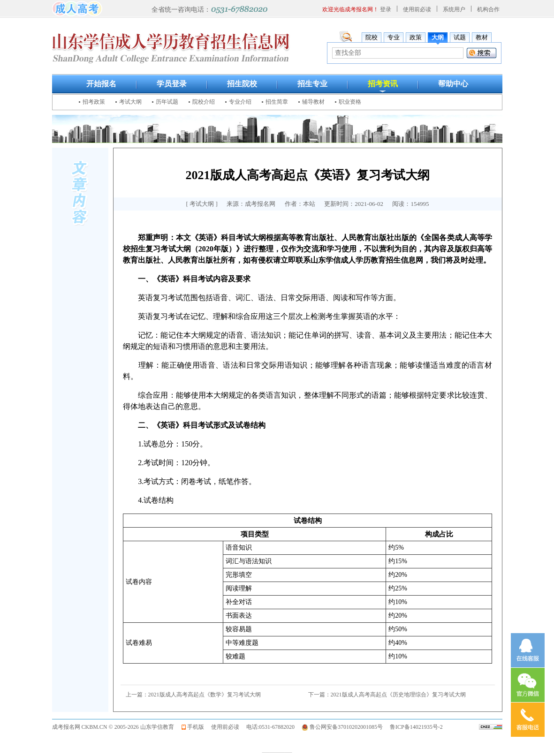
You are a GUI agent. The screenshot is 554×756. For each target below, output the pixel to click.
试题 (460, 37)
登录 (386, 9)
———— (277, 752)
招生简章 (277, 102)
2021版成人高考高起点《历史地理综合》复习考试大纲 (398, 695)
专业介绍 (240, 102)
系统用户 (454, 9)
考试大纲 (130, 102)
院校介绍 (204, 102)
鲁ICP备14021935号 (414, 727)
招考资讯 (383, 84)
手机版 (196, 727)
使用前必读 (417, 9)
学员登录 (172, 84)
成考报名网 (66, 727)
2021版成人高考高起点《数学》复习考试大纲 (205, 695)
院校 (372, 37)
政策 (416, 37)
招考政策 (94, 102)
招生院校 (242, 84)
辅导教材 (313, 102)
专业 (394, 37)
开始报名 (101, 84)
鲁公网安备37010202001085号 (346, 727)
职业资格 (350, 102)
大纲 (438, 37)
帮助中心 (453, 84)
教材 (482, 37)
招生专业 (312, 84)
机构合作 (488, 9)
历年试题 (167, 102)
